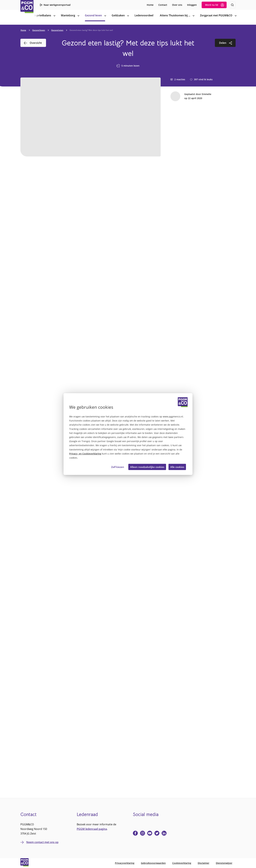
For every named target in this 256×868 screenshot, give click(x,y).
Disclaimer (204, 863)
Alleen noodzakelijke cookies (147, 467)
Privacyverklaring (125, 863)
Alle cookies (177, 467)
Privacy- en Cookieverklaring (85, 454)
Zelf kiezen (118, 467)
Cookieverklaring (182, 863)
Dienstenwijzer (224, 863)
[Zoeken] (232, 5)
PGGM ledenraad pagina (92, 829)
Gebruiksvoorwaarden (153, 863)
